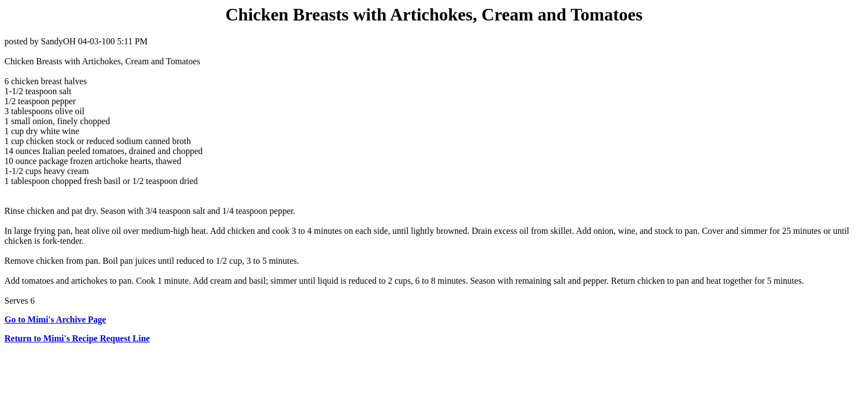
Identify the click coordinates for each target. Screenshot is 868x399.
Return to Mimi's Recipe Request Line (77, 338)
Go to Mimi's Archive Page (55, 319)
